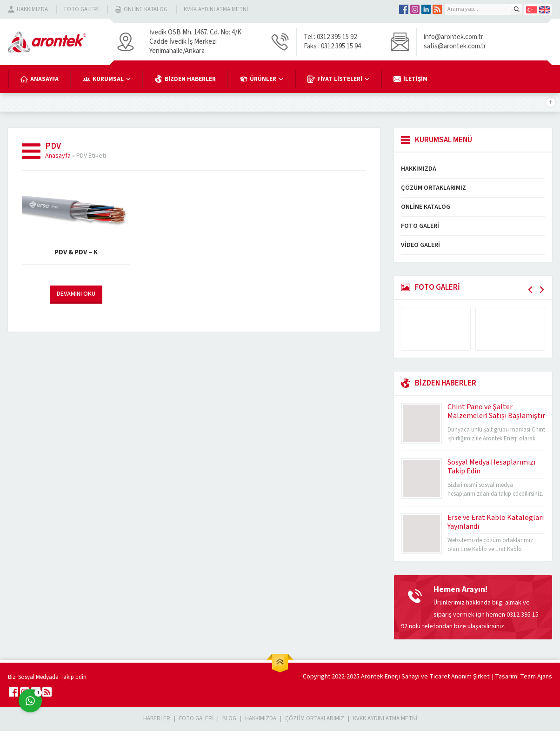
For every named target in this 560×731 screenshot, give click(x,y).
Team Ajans (536, 677)
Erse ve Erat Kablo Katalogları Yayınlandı (496, 522)
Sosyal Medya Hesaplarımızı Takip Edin (491, 467)
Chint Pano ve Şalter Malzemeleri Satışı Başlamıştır (496, 411)
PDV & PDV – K (76, 252)
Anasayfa (58, 156)
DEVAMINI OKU (76, 294)
